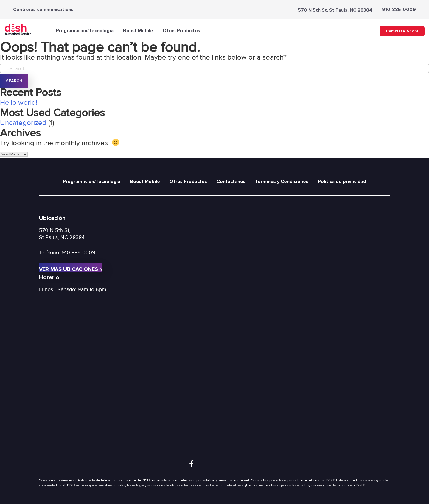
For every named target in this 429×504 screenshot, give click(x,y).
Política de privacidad (342, 182)
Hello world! (19, 103)
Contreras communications (43, 10)
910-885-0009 (399, 10)
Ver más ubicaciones (71, 269)
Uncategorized (23, 123)
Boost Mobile (138, 31)
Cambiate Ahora (402, 31)
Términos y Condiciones (282, 182)
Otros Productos (181, 31)
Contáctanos (231, 182)
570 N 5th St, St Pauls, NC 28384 (335, 10)
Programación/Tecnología (85, 31)
